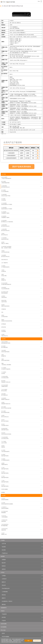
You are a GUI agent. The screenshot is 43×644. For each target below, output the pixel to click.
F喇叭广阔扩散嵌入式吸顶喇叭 (6, 364)
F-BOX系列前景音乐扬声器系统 (5, 351)
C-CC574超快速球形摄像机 (5, 499)
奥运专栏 (4, 563)
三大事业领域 (5, 592)
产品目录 (4, 621)
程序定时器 (4, 327)
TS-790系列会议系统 (4, 373)
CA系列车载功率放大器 (4, 335)
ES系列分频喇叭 (5, 489)
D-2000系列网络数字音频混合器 (5, 399)
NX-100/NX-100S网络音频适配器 (5, 292)
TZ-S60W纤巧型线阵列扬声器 (5, 266)
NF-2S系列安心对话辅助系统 (5, 191)
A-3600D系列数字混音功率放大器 (6, 186)
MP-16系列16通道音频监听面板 (5, 182)
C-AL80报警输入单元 (4, 534)
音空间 (3, 633)
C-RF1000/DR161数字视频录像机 (5, 525)
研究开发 (4, 595)
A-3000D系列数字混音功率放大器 (5, 226)
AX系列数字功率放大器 (4, 234)
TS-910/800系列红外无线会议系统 (5, 438)
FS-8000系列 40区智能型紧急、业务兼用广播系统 (6, 247)
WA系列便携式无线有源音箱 (5, 305)
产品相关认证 (5, 553)
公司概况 (4, 576)
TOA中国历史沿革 (6, 588)
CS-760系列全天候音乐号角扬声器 (6, 368)
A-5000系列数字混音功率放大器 (5, 256)
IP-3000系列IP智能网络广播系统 (5, 217)
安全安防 (3, 495)
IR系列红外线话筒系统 (4, 316)
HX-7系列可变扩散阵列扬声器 (5, 451)
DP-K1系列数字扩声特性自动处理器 (6, 407)
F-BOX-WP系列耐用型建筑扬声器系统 (6, 342)
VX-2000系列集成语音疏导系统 (5, 238)
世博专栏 (4, 566)
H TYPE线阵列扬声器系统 (5, 473)
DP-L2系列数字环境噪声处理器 (5, 412)
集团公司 (4, 582)
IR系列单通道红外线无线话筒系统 (7, 320)
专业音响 (3, 339)
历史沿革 (4, 585)
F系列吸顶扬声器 (4, 355)
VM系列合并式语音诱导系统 (5, 252)
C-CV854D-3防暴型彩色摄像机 (5, 508)
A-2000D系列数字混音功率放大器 (5, 230)
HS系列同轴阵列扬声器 (4, 464)
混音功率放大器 (4, 260)
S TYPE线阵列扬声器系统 (5, 486)
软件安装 (4, 617)
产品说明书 (4, 614)
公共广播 (3, 174)
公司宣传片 (4, 579)
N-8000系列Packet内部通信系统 (5, 288)
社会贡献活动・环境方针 (7, 601)
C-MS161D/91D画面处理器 (4, 529)
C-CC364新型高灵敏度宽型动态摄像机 (7, 503)
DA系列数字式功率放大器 (5, 416)
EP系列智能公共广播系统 (5, 243)
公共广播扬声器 (4, 263)
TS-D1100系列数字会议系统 (4, 390)
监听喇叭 (3, 492)
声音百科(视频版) (5, 637)
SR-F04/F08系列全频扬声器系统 (5, 386)
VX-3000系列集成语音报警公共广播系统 (7, 208)
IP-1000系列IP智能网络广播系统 (5, 212)
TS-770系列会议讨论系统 (4, 442)
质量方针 (4, 598)
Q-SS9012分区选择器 (4, 331)
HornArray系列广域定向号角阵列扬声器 (6, 178)
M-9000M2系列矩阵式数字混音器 (5, 429)
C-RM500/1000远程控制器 (4, 521)
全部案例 (4, 560)
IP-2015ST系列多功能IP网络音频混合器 (6, 284)
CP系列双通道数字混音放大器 (6, 403)
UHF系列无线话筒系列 (4, 297)
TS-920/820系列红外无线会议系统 (5, 377)
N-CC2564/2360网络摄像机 (5, 512)
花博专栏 (4, 569)
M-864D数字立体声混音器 (5, 420)
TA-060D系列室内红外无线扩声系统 (6, 195)
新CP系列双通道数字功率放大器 (6, 381)
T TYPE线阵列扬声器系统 (5, 481)
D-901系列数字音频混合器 (4, 394)
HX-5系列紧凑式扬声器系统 (5, 455)
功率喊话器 (4, 309)
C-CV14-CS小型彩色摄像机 (4, 516)
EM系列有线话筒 (3, 447)
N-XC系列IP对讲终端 (4, 199)
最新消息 (4, 604)
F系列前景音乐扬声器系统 (5, 360)
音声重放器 (4, 324)
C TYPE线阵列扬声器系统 (5, 477)
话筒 (2, 312)
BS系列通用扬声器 (4, 279)
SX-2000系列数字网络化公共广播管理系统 (7, 221)
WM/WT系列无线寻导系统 (4, 301)
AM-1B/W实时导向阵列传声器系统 (6, 433)
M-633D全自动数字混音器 (5, 425)
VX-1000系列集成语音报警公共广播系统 (7, 204)
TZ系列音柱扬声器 (4, 271)
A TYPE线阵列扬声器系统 (5, 468)
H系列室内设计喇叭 (4, 275)
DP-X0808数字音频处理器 (4, 347)
